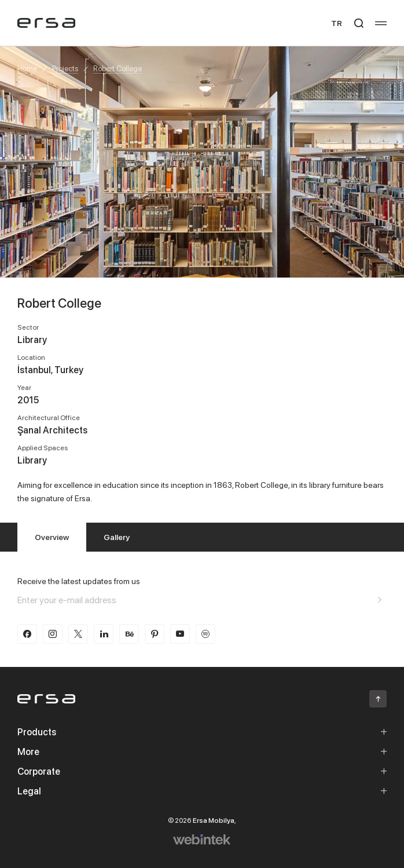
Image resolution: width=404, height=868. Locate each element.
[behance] (129, 634)
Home (27, 68)
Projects (65, 68)
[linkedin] (104, 634)
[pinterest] (155, 634)
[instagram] (53, 634)
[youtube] (180, 634)
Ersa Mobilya (214, 820)
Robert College (117, 68)
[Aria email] (380, 600)
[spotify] (205, 634)
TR (337, 23)
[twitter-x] (78, 634)
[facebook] (27, 634)
